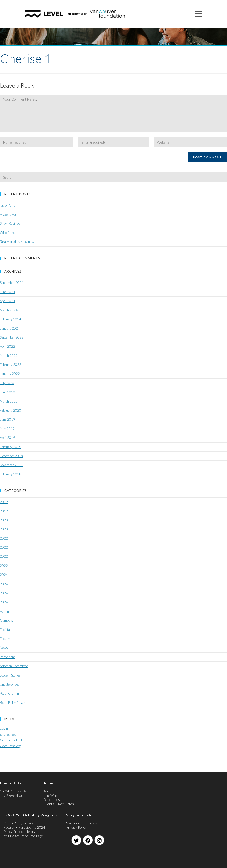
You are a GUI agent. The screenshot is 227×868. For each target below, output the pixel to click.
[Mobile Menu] (198, 14)
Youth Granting (10, 693)
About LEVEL (54, 791)
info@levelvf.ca (11, 795)
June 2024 (8, 292)
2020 (4, 520)
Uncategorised (10, 684)
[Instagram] (99, 840)
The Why (51, 795)
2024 (4, 575)
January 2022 (10, 374)
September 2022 (12, 337)
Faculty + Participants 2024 (24, 827)
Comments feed (11, 740)
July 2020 (7, 383)
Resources (52, 799)
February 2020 (11, 410)
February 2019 (11, 447)
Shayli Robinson (11, 223)
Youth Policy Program (14, 703)
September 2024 (12, 283)
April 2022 (8, 346)
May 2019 (7, 429)
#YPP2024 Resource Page (23, 836)
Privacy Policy (76, 827)
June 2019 (8, 419)
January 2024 (10, 328)
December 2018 (11, 456)
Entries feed (8, 734)
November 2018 (11, 465)
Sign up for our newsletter (86, 823)
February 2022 (11, 365)
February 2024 (11, 319)
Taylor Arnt (7, 205)
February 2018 (11, 474)
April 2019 (8, 438)
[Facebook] (88, 840)
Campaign (7, 620)
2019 (4, 502)
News (4, 648)
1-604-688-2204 (13, 791)
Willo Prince (8, 233)
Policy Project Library (20, 832)
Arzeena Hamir (10, 214)
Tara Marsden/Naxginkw (17, 242)
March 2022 (9, 356)
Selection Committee (14, 666)
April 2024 (8, 301)
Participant (7, 657)
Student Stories (10, 675)
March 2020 (9, 401)
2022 (4, 538)
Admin (4, 611)
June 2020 (8, 392)
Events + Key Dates (59, 804)
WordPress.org (10, 746)
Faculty (5, 639)
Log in (4, 728)
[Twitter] (76, 840)
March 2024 (9, 310)
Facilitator (7, 630)
